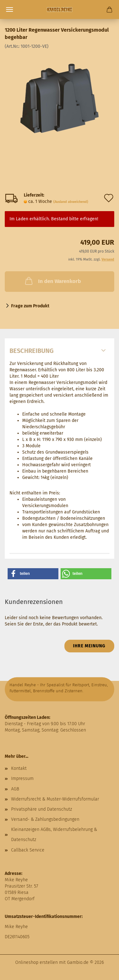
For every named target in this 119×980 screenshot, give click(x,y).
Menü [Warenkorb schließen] (10, 9)
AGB (15, 789)
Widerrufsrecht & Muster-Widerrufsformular (55, 799)
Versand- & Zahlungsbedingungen (45, 819)
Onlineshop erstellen (36, 962)
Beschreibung (32, 351)
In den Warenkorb (52, 281)
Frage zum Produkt (30, 306)
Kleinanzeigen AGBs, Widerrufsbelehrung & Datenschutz (54, 835)
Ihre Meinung (89, 646)
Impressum (22, 779)
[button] (33, 574)
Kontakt (19, 768)
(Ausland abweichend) (71, 202)
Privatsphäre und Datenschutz (42, 809)
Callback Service (28, 850)
